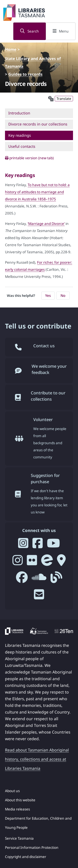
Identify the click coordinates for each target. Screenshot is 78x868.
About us (12, 791)
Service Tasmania (19, 838)
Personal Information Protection (32, 847)
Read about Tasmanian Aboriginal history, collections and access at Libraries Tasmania (37, 759)
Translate (64, 99)
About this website (20, 800)
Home (11, 49)
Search (30, 31)
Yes (48, 295)
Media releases (17, 809)
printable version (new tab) (29, 158)
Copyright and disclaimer (26, 857)
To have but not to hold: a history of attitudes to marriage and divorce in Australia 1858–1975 (37, 192)
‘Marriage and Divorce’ (46, 224)
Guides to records (25, 74)
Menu (61, 31)
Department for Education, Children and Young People (38, 823)
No (63, 295)
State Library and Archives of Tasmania (33, 60)
